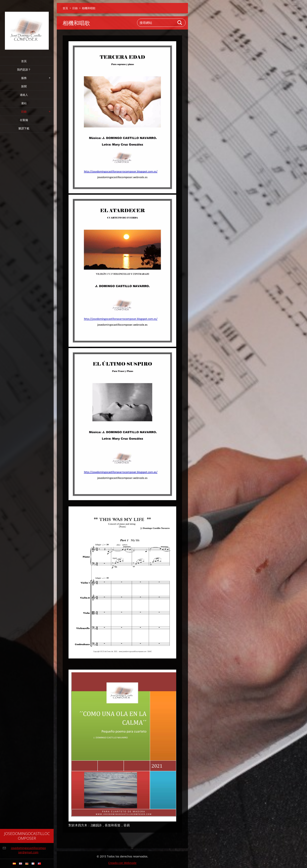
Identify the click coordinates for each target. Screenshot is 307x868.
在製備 (24, 120)
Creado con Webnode (122, 863)
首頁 (24, 61)
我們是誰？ (24, 69)
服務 (24, 78)
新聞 (24, 86)
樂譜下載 (24, 128)
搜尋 (180, 23)
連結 (24, 103)
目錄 (24, 112)
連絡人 (24, 95)
